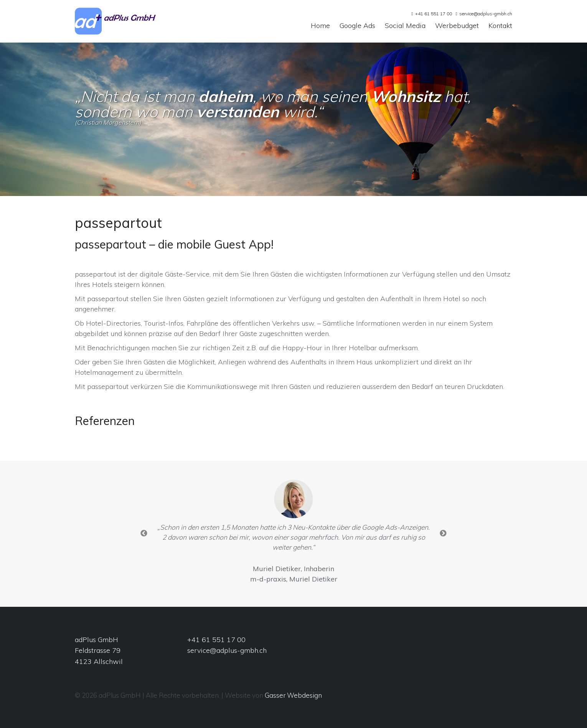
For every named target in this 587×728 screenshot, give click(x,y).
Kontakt (500, 26)
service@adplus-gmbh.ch (486, 14)
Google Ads (357, 26)
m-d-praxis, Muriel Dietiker (294, 579)
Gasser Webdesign (293, 695)
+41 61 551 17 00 (434, 14)
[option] (293, 534)
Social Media (405, 26)
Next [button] (443, 534)
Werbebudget (457, 26)
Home (320, 26)
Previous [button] (144, 534)
